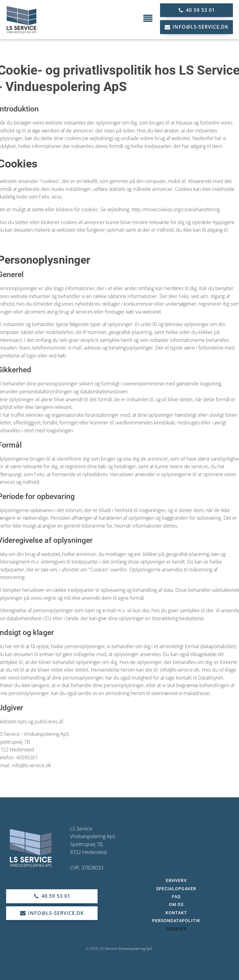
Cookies (176, 929)
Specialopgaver (176, 889)
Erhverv (176, 880)
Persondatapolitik (176, 921)
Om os (176, 904)
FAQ (176, 897)
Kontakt (176, 913)
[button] (196, 10)
